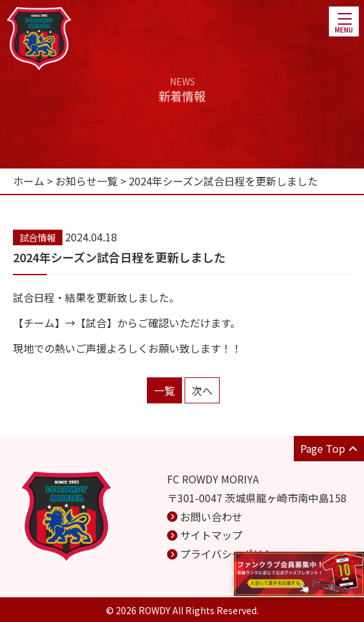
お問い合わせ (211, 517)
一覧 (164, 390)
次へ (202, 390)
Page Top (329, 448)
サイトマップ (211, 535)
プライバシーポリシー (232, 554)
